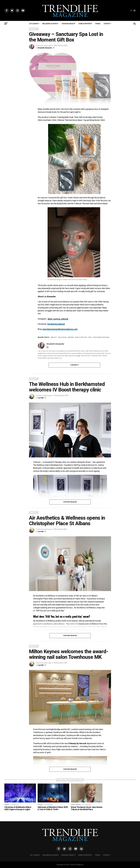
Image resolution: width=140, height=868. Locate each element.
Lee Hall (41, 398)
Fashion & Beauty (69, 24)
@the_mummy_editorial (58, 319)
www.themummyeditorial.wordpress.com (60, 329)
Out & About (34, 24)
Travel (98, 24)
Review (71, 337)
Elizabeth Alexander (45, 48)
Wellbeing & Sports (50, 24)
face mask (63, 337)
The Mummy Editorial (56, 324)
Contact (107, 24)
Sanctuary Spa (81, 337)
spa (90, 337)
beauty (54, 337)
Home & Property (85, 24)
